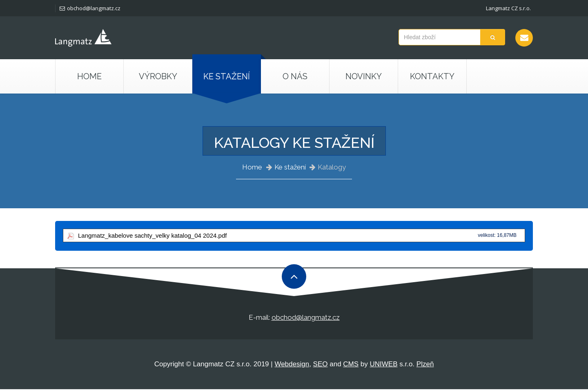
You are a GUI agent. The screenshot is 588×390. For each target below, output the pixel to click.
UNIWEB (384, 365)
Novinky (364, 76)
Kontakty (432, 76)
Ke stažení (290, 167)
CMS (351, 365)
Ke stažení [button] (227, 76)
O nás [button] (295, 76)
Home (89, 76)
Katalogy (332, 167)
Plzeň (425, 365)
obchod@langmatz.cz (90, 8)
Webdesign (292, 365)
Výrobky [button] (158, 76)
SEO (321, 365)
